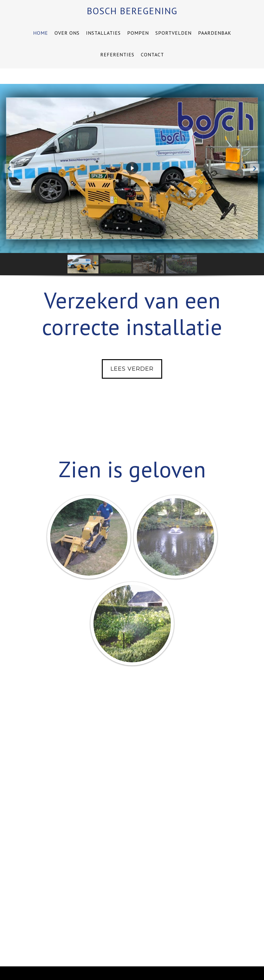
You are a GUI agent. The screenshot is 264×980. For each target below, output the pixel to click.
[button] (9, 168)
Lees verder (132, 369)
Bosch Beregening (132, 11)
